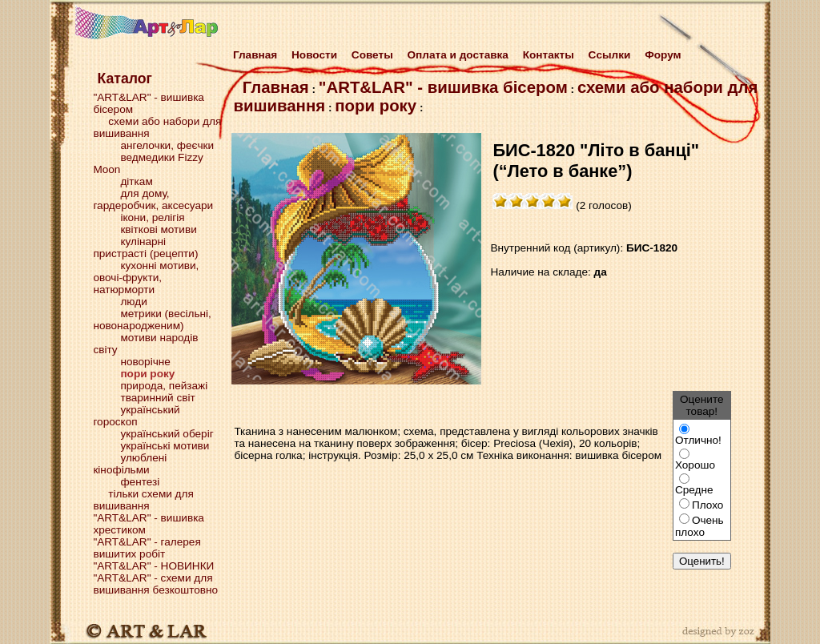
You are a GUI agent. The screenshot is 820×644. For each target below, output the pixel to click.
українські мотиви (165, 446)
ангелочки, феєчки (167, 145)
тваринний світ (157, 398)
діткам (136, 181)
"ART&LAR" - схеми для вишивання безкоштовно (155, 584)
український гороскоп (136, 416)
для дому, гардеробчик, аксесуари (153, 199)
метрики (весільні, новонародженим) (152, 320)
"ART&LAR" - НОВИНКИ (153, 566)
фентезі (140, 482)
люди (133, 302)
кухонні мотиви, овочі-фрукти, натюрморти (146, 278)
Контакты (549, 55)
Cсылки (610, 55)
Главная (252, 55)
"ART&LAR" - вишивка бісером (443, 87)
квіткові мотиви (158, 229)
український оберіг (167, 434)
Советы (372, 55)
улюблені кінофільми (130, 464)
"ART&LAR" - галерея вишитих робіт (147, 548)
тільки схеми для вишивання (143, 500)
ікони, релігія (152, 217)
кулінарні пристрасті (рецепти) (145, 248)
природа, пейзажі (164, 386)
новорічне (145, 362)
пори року (376, 106)
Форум (663, 55)
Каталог (124, 78)
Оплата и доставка (458, 55)
